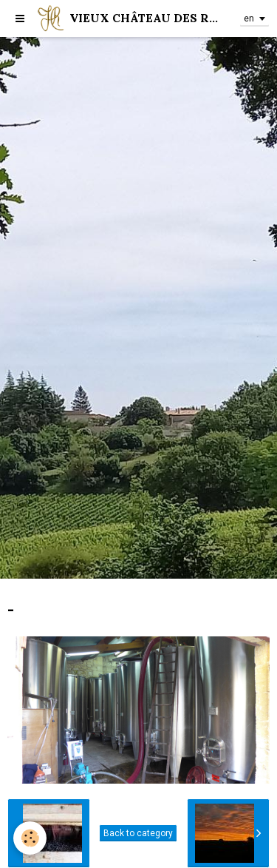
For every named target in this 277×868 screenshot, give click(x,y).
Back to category (138, 833)
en (249, 18)
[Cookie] (30, 838)
